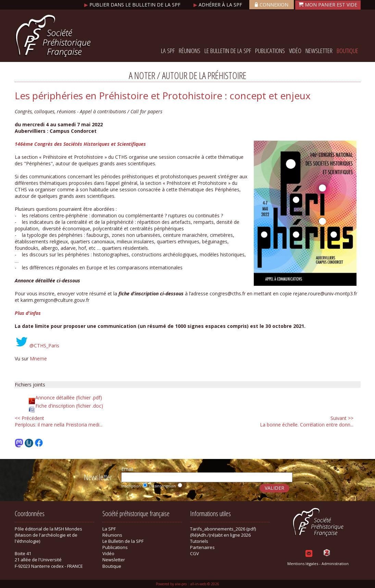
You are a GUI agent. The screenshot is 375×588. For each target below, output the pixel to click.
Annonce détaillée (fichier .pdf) (69, 398)
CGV (195, 553)
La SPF (168, 51)
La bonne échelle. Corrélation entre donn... (307, 421)
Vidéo (295, 51)
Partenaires (202, 547)
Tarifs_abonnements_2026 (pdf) (223, 529)
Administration (335, 564)
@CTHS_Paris (44, 346)
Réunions (190, 51)
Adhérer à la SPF (218, 5)
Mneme (38, 359)
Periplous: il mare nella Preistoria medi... (59, 421)
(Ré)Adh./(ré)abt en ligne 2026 (220, 535)
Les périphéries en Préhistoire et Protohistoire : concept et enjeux (163, 95)
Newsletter (319, 51)
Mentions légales (303, 564)
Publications (270, 51)
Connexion (272, 5)
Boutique (347, 51)
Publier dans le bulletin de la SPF (133, 5)
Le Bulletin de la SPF (228, 51)
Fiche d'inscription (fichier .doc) (69, 406)
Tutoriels (199, 541)
